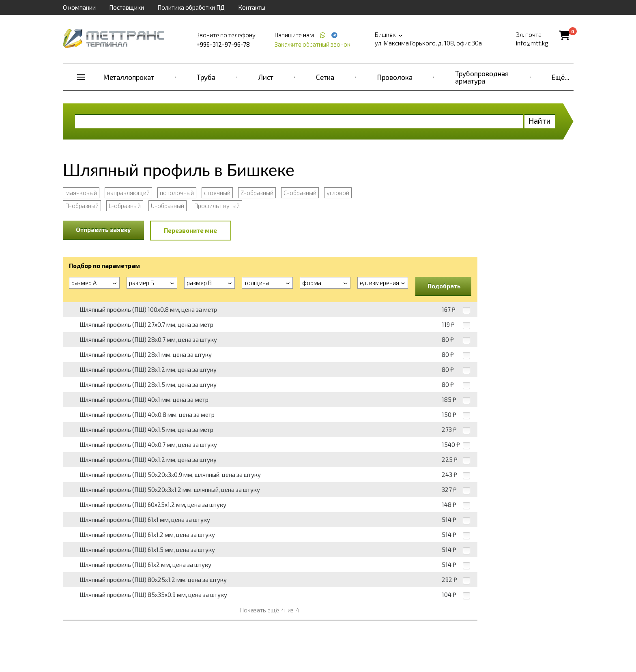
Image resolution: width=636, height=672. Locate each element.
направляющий (128, 193)
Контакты (252, 7)
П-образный (82, 206)
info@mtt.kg (532, 43)
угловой (338, 193)
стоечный (217, 193)
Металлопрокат (129, 77)
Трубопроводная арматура (482, 77)
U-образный (168, 206)
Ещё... (561, 77)
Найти (540, 121)
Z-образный (257, 193)
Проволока (395, 77)
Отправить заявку (103, 230)
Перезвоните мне (190, 230)
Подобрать (444, 286)
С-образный (300, 193)
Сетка (325, 77)
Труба (206, 77)
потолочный (177, 193)
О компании (79, 7)
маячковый (81, 193)
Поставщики (127, 7)
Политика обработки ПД (191, 7)
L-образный (125, 206)
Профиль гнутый (217, 206)
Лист (266, 77)
